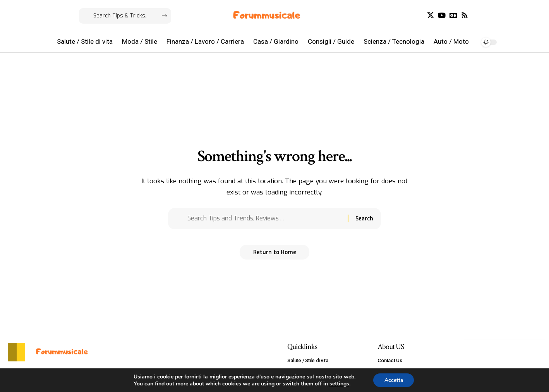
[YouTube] (442, 15)
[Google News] (453, 15)
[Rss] (465, 15)
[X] (431, 15)
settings (339, 383)
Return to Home (275, 255)
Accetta (394, 380)
